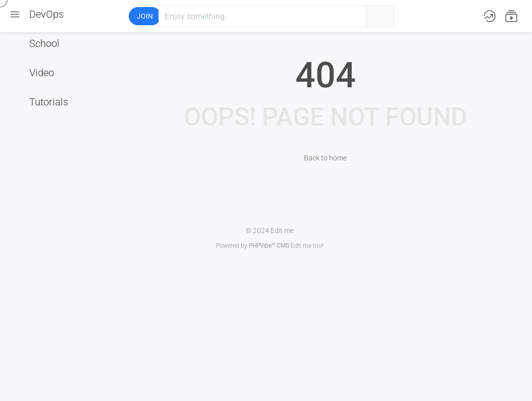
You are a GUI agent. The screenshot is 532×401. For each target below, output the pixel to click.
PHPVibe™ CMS (269, 246)
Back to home (325, 158)
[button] (91, 16)
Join (145, 16)
